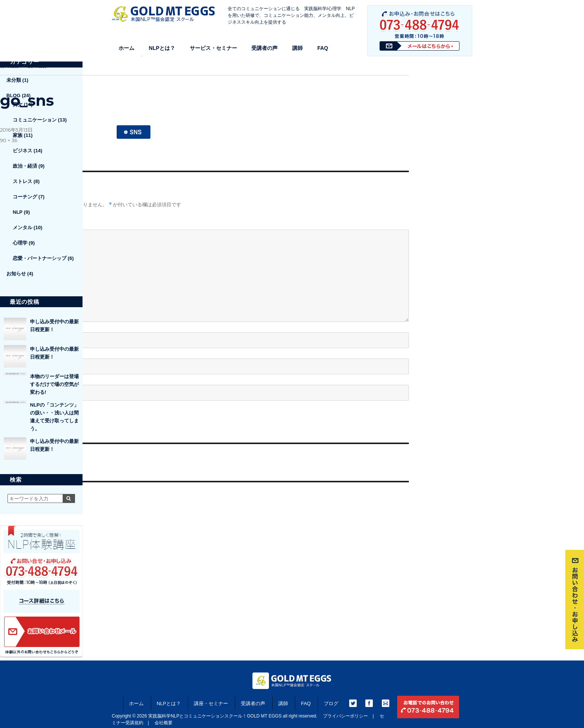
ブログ (331, 703)
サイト (8, 378)
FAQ (323, 48)
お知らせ (16, 274)
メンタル (23, 227)
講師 (297, 48)
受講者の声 (264, 48)
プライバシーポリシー (345, 716)
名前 (8, 326)
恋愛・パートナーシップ (40, 258)
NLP (18, 212)
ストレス (23, 181)
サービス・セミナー (213, 48)
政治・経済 (25, 166)
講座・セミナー (211, 703)
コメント (11, 223)
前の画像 (10, 66)
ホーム (126, 48)
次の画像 (38, 66)
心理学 (20, 243)
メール (10, 352)
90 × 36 (9, 140)
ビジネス (23, 151)
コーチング (25, 197)
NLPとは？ (162, 48)
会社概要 (164, 723)
